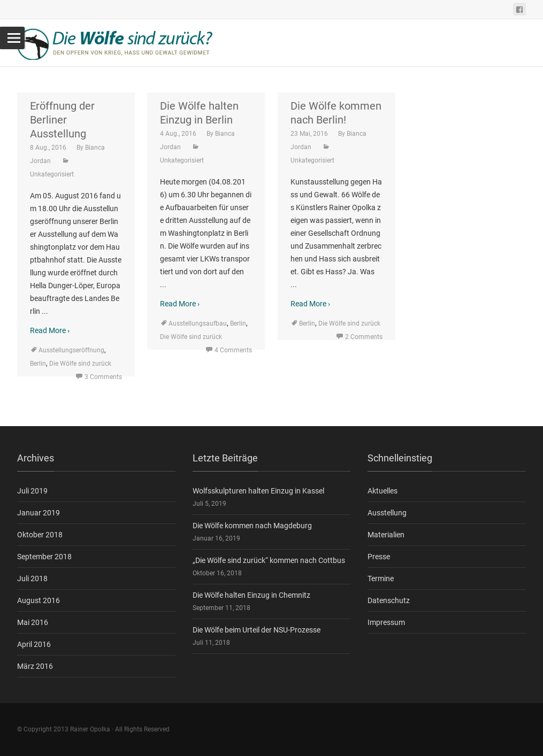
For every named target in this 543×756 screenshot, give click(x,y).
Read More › (50, 330)
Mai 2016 (33, 622)
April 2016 (34, 644)
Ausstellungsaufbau (198, 323)
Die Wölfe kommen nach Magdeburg (252, 526)
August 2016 (39, 600)
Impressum (386, 622)
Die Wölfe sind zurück (80, 364)
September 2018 (44, 557)
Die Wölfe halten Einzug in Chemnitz (251, 595)
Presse (379, 557)
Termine (381, 578)
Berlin (38, 364)
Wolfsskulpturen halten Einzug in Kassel (258, 491)
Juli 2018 (32, 578)
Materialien (386, 535)
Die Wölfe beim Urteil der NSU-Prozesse (257, 630)
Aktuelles (383, 491)
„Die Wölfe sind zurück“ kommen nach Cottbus (269, 560)
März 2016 (35, 666)
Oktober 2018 (40, 535)
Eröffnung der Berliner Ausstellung (62, 120)
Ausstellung (387, 513)
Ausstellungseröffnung (71, 350)
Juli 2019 (32, 491)
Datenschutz (389, 600)
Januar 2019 (39, 513)
